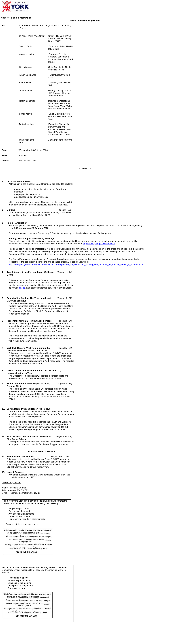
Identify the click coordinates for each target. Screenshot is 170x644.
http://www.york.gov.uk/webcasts (99, 244)
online (22, 288)
